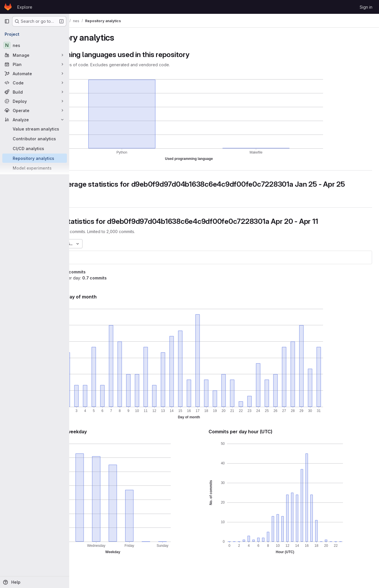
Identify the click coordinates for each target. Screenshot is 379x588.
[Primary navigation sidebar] (7, 21)
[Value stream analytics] (35, 129)
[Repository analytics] (35, 158)
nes (85, 266)
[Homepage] (8, 7)
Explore (25, 7)
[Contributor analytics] (35, 139)
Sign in (366, 7)
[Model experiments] (35, 168)
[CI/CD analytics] (35, 148)
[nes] (35, 45)
